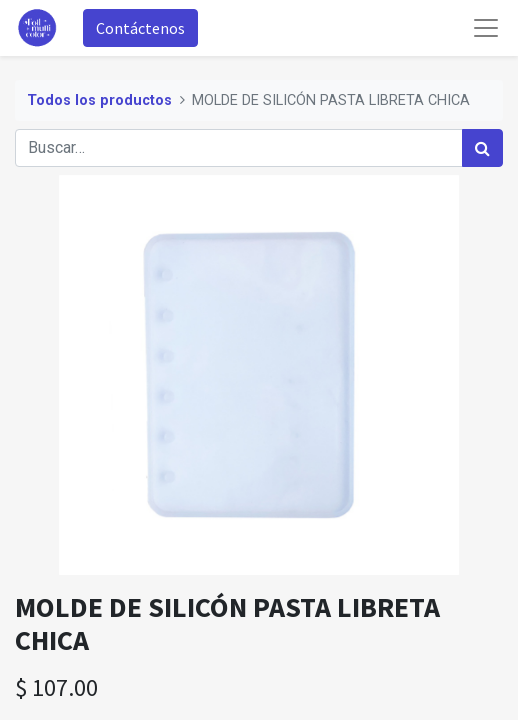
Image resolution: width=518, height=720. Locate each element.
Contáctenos (140, 28)
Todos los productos (99, 100)
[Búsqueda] (482, 148)
